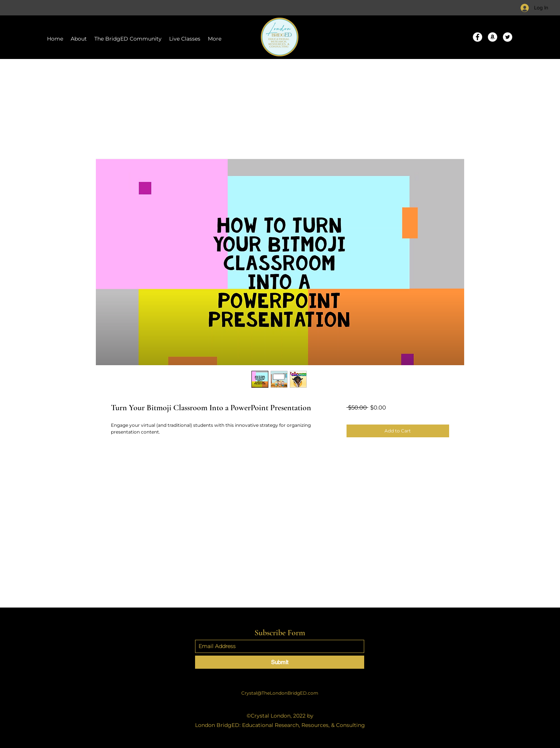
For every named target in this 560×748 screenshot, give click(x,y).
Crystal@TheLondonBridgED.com (280, 693)
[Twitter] (508, 37)
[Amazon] (493, 37)
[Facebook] (478, 37)
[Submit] (280, 662)
